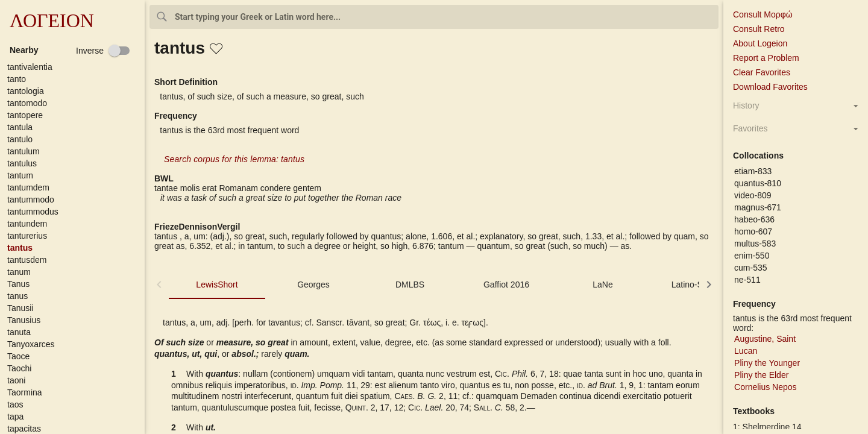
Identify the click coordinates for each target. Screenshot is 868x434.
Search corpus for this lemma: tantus (234, 159)
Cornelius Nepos (766, 387)
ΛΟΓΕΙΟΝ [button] (52, 20)
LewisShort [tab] (217, 285)
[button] (75, 67)
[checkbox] (103, 51)
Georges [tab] (313, 285)
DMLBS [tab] (410, 285)
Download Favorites (770, 87)
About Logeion (760, 43)
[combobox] (434, 17)
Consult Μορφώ (763, 14)
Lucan (746, 351)
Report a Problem (766, 58)
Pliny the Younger (767, 363)
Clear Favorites (762, 72)
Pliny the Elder (761, 375)
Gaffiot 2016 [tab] (506, 285)
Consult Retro (759, 29)
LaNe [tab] (602, 285)
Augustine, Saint (765, 339)
